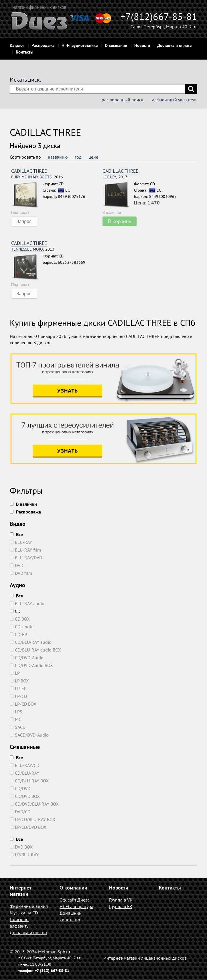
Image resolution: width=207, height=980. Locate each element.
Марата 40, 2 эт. (182, 27)
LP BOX (19, 681)
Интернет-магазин (21, 891)
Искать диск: (25, 80)
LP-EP (18, 688)
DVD (16, 565)
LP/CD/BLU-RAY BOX (32, 819)
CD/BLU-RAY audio (31, 642)
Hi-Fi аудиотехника (80, 45)
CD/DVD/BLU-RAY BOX (34, 804)
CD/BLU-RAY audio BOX (35, 650)
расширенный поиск (123, 100)
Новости (142, 45)
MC (15, 719)
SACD (18, 727)
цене (93, 157)
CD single (22, 627)
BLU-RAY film (25, 550)
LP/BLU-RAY (24, 855)
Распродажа (43, 45)
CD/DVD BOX (25, 796)
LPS (16, 712)
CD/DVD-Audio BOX (31, 665)
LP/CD (18, 696)
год (78, 157)
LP (15, 673)
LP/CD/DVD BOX (28, 827)
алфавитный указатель (175, 100)
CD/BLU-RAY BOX (29, 781)
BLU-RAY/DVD (26, 558)
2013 (33, 249)
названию (58, 157)
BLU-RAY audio (27, 603)
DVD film (21, 573)
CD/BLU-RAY (24, 773)
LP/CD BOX (23, 704)
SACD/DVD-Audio (29, 735)
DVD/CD (20, 812)
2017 (115, 177)
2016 (37, 177)
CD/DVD (20, 788)
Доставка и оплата (174, 45)
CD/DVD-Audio (27, 658)
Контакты (25, 52)
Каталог (17, 45)
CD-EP (18, 634)
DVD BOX (21, 847)
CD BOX (20, 619)
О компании (116, 45)
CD (15, 611)
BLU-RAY (21, 542)
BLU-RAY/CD (24, 765)
